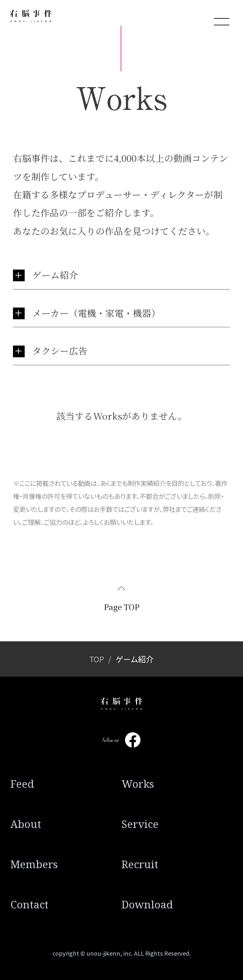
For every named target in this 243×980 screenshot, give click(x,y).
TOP (97, 659)
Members (34, 864)
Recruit (140, 864)
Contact (29, 904)
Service (140, 824)
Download (147, 904)
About (26, 824)
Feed (22, 784)
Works (138, 784)
